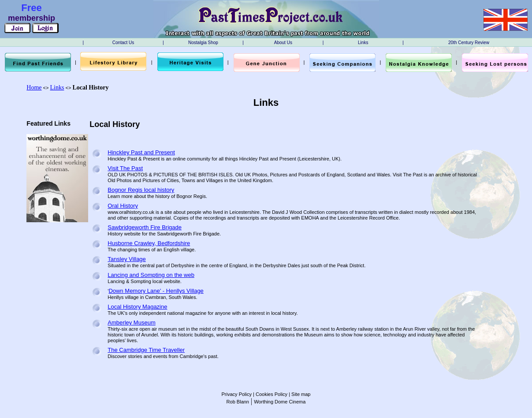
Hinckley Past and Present (141, 152)
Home (34, 88)
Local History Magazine (137, 307)
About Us (283, 43)
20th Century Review (469, 43)
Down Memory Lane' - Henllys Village (156, 291)
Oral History (123, 206)
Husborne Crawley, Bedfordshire (149, 243)
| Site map (299, 394)
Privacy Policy (237, 394)
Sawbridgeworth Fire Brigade (145, 227)
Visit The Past (125, 168)
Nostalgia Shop (203, 43)
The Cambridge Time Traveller (146, 350)
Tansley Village (126, 259)
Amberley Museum (131, 323)
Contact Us (123, 43)
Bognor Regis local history (141, 190)
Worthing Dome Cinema (280, 402)
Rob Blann (238, 402)
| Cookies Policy (270, 394)
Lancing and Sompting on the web (151, 275)
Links (363, 43)
